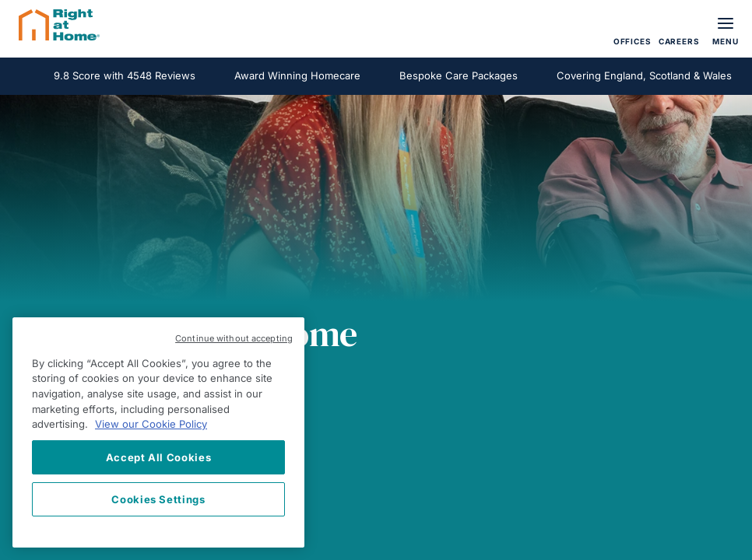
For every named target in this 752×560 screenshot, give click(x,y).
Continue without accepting (234, 338)
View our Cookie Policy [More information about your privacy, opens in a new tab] (151, 424)
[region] (158, 432)
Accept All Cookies (159, 457)
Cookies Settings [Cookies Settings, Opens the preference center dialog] (158, 499)
